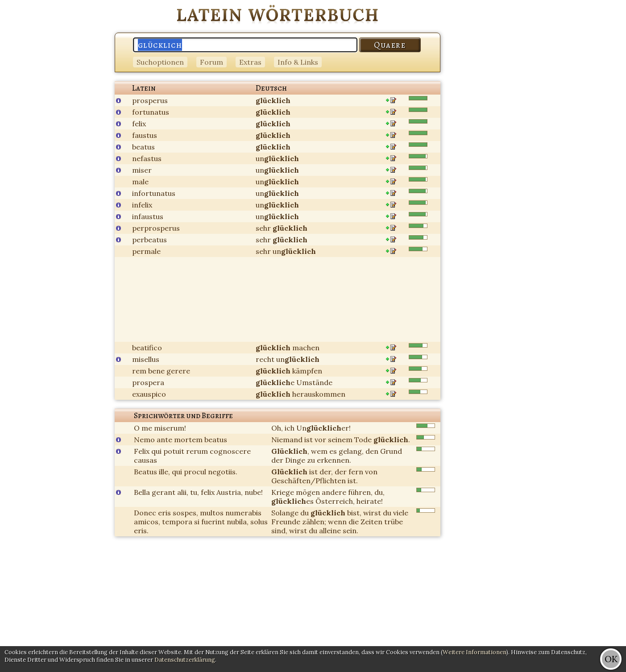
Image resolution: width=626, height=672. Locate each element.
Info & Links (298, 62)
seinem (340, 440)
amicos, (147, 522)
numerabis (243, 513)
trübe (394, 522)
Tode (363, 440)
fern (356, 472)
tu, (195, 492)
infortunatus (154, 193)
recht (265, 359)
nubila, (238, 522)
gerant (164, 492)
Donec (145, 513)
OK (611, 659)
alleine (330, 531)
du (305, 513)
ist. (353, 481)
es (333, 451)
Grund (391, 451)
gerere (178, 371)
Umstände (314, 382)
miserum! (170, 428)
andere (334, 492)
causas (145, 460)
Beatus (145, 472)
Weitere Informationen (475, 652)
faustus (145, 135)
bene (156, 371)
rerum (197, 451)
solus (259, 522)
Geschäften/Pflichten (309, 481)
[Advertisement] (590, 134)
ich (290, 428)
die (354, 522)
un (277, 158)
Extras (250, 62)
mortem (188, 440)
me (147, 428)
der (277, 460)
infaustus (148, 216)
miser (142, 170)
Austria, (230, 492)
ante (164, 440)
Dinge (295, 460)
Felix (142, 451)
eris (164, 513)
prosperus (150, 100)
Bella (142, 492)
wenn (337, 522)
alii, (183, 492)
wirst (372, 513)
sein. (350, 531)
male (140, 182)
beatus (143, 147)
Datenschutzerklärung (185, 660)
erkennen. (334, 460)
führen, (360, 492)
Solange (285, 513)
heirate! (370, 501)
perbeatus (149, 240)
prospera (148, 382)
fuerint (213, 522)
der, (326, 472)
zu (311, 460)
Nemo (144, 440)
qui (156, 451)
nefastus (147, 158)
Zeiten (371, 522)
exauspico (149, 394)
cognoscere (230, 451)
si (197, 522)
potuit (174, 451)
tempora (177, 522)
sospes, (185, 513)
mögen (308, 492)
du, (379, 492)
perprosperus (156, 228)
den (372, 451)
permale (146, 251)
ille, (164, 472)
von (371, 472)
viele (401, 513)
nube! (254, 492)
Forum (211, 62)
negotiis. (223, 472)
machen (306, 348)
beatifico (147, 348)
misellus (146, 359)
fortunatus (151, 112)
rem (139, 371)
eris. (141, 531)
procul (195, 472)
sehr (263, 228)
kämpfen (307, 371)
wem (319, 451)
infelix (142, 205)
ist (309, 440)
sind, (279, 531)
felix (139, 124)
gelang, (351, 451)
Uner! (323, 428)
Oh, (277, 428)
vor (320, 440)
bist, (354, 513)
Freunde (286, 522)
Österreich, (335, 501)
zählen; (314, 522)
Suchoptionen (160, 62)
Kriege (283, 492)
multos (212, 513)
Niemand (287, 440)
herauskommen (319, 394)
